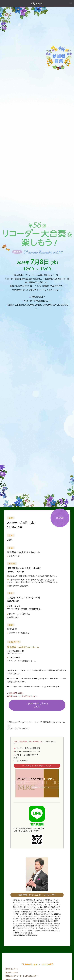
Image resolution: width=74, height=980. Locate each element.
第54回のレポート (12, 972)
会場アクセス (13, 556)
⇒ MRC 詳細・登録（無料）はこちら (37, 766)
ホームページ (13, 658)
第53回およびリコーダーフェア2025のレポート (22, 976)
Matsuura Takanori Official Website (25, 935)
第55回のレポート (12, 969)
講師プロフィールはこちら (18, 633)
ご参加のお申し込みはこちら (37, 705)
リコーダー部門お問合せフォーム (21, 661)
